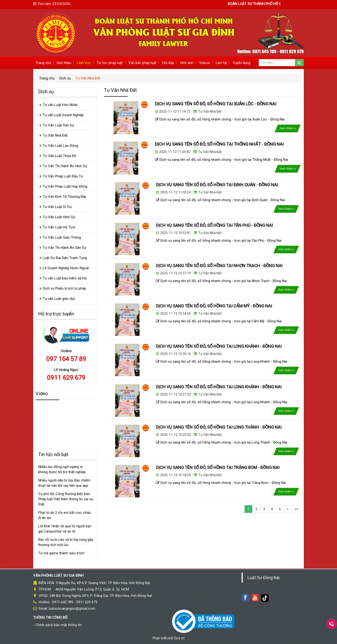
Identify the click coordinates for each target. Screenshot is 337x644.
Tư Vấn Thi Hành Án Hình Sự (65, 166)
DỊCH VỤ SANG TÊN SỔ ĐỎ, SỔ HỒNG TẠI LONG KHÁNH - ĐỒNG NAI (212, 352)
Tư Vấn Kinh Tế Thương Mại (64, 197)
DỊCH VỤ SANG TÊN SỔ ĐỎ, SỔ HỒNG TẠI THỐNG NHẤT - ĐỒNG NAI (219, 144)
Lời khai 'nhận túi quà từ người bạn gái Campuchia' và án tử (65, 529)
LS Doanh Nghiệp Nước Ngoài (66, 268)
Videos (205, 63)
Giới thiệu (64, 63)
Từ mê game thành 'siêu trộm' (61, 553)
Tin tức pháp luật (110, 63)
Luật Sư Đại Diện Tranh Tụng (65, 258)
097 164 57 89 (66, 359)
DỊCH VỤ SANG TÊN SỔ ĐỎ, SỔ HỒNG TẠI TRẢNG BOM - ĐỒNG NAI (211, 474)
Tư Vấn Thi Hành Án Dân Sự (64, 248)
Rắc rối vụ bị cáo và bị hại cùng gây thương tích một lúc (66, 542)
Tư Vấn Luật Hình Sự (59, 217)
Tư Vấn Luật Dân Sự (58, 125)
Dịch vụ (65, 78)
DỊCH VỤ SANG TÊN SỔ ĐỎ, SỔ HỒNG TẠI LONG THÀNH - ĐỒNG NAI (212, 433)
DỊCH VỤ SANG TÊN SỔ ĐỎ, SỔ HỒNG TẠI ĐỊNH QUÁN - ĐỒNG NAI (211, 191)
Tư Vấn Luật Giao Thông (62, 237)
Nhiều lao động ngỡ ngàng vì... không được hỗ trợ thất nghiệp (62, 469)
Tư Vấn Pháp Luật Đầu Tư (63, 176)
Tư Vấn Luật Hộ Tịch (59, 227)
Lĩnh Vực (84, 63)
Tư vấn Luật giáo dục (59, 299)
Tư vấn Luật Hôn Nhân (60, 105)
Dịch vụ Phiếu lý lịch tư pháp (64, 288)
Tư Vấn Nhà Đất (88, 78)
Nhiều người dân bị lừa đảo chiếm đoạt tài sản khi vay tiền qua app (64, 483)
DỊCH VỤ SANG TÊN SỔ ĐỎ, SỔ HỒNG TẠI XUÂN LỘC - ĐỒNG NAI (216, 104)
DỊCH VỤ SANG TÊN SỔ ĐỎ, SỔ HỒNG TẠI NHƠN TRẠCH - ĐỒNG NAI (212, 272)
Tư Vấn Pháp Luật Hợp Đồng (65, 186)
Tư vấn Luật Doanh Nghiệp (63, 115)
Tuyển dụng (241, 63)
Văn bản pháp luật (142, 63)
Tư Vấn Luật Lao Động (60, 146)
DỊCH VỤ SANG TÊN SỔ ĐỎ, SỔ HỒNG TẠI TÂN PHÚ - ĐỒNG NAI (210, 232)
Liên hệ (221, 63)
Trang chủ (43, 63)
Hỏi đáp (168, 63)
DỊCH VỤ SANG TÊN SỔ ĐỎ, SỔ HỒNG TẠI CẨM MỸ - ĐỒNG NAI (209, 312)
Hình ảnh (187, 63)
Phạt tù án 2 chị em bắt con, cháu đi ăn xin (64, 515)
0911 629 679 (66, 378)
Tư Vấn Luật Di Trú (57, 207)
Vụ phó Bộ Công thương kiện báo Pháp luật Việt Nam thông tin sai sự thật (66, 499)
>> (296, 509)
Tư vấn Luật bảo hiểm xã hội (65, 278)
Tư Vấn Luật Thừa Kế (59, 156)
